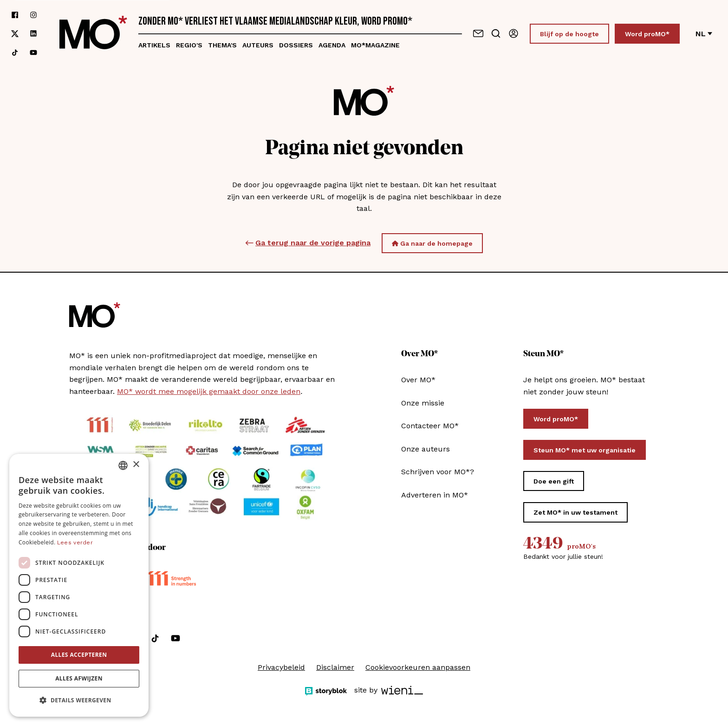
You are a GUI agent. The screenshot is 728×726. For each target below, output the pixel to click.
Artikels (154, 45)
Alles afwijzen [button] (79, 678)
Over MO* (418, 380)
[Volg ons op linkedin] (33, 34)
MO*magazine (375, 45)
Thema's (222, 45)
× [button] (136, 465)
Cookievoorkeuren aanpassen (418, 667)
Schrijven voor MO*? (438, 472)
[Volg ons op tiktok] (15, 52)
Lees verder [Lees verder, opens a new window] (75, 543)
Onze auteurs (426, 449)
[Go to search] (496, 33)
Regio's (189, 45)
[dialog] (79, 585)
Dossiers (296, 45)
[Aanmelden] (513, 33)
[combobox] (123, 465)
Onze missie (423, 403)
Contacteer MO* (430, 426)
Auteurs (258, 45)
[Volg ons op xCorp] (15, 34)
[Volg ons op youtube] (33, 52)
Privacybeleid (281, 667)
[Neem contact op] (478, 33)
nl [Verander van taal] (704, 34)
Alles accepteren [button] (79, 655)
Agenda (332, 45)
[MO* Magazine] (93, 34)
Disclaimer (335, 667)
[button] (79, 700)
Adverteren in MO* (435, 495)
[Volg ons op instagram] (33, 15)
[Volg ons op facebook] (15, 15)
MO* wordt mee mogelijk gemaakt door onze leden (209, 391)
